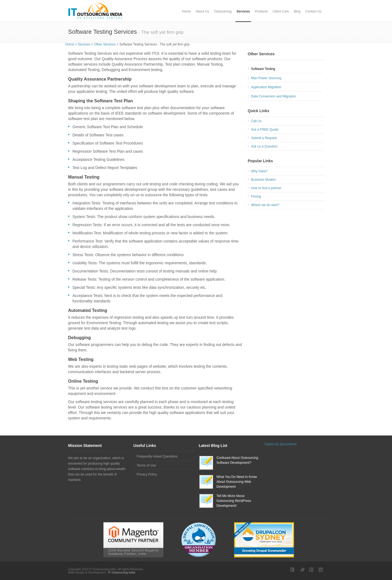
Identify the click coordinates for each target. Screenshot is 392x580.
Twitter (302, 570)
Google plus (312, 570)
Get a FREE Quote (265, 130)
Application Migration (266, 87)
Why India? (259, 171)
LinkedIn (321, 570)
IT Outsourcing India (121, 572)
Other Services (105, 44)
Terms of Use (146, 465)
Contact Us (313, 11)
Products (261, 11)
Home (186, 11)
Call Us (256, 121)
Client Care (281, 11)
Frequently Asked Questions (157, 456)
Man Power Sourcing (266, 78)
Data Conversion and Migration (273, 96)
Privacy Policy (147, 474)
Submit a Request (264, 138)
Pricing (256, 197)
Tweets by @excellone (280, 444)
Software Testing (263, 69)
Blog (297, 11)
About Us (202, 11)
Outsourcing (223, 11)
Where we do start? (265, 205)
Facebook (293, 570)
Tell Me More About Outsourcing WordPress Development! (234, 501)
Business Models (263, 180)
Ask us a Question (264, 146)
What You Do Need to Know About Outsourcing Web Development (237, 482)
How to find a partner (266, 188)
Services (243, 11)
